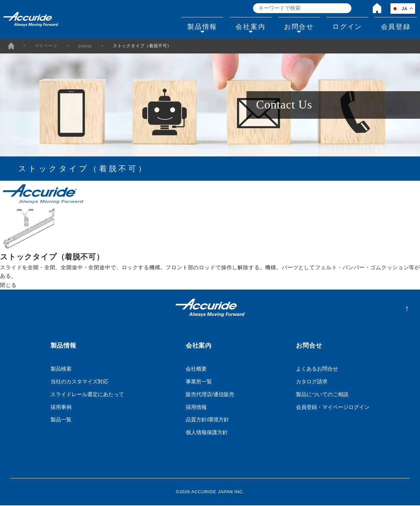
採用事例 (61, 408)
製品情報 (180, 26)
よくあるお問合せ (317, 369)
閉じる (8, 286)
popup (85, 46)
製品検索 (61, 369)
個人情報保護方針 (207, 433)
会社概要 (196, 369)
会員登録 (393, 26)
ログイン (340, 26)
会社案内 (234, 26)
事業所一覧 (199, 382)
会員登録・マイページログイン (333, 408)
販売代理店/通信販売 (210, 395)
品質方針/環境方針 (207, 421)
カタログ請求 (312, 382)
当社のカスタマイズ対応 (79, 382)
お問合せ (287, 26)
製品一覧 (61, 421)
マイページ (46, 46)
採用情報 (196, 408)
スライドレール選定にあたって (87, 395)
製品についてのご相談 (322, 395)
